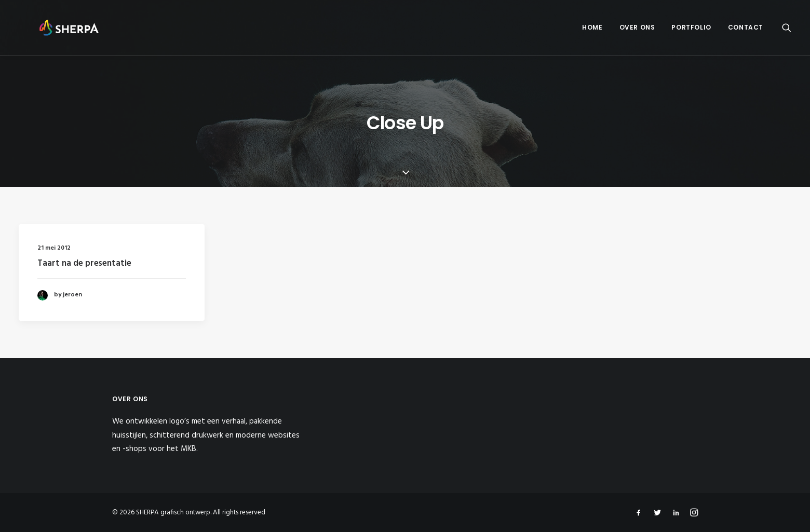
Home (592, 30)
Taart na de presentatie (84, 263)
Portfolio (691, 30)
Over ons (637, 30)
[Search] (787, 30)
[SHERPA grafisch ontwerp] (60, 30)
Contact (746, 30)
